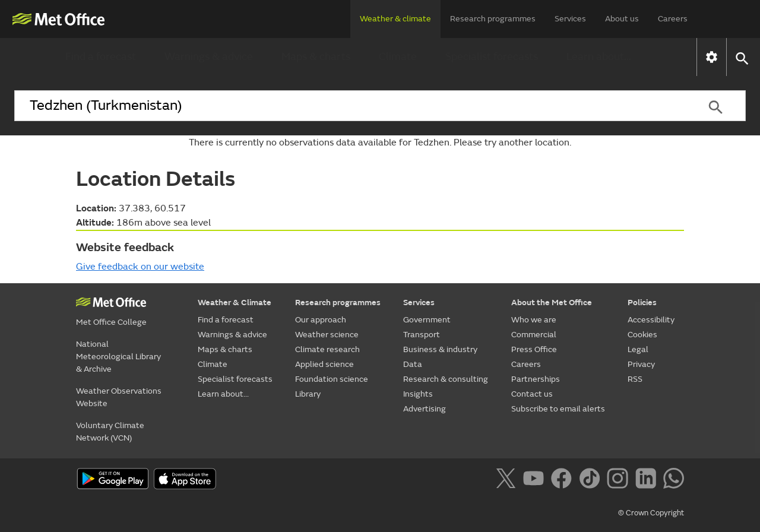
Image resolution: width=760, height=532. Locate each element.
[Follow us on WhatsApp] (674, 480)
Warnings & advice (209, 57)
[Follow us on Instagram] (620, 480)
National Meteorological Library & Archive (118, 357)
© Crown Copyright (651, 513)
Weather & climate (395, 19)
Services (570, 19)
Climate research (327, 349)
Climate (398, 57)
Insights (418, 394)
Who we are (534, 320)
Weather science (327, 335)
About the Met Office (552, 303)
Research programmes (493, 19)
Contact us (532, 394)
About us (622, 19)
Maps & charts (316, 57)
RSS (635, 379)
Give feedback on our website (140, 267)
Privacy (641, 364)
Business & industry (440, 349)
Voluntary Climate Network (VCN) (110, 432)
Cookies (642, 335)
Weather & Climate (235, 303)
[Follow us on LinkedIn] (648, 480)
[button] (741, 57)
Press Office (534, 349)
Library (308, 394)
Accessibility (651, 320)
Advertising (425, 409)
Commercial (534, 335)
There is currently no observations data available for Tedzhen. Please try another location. (380, 142)
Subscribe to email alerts (558, 409)
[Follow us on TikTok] (592, 480)
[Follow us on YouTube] (536, 480)
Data (413, 364)
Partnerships (536, 379)
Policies (642, 303)
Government (427, 320)
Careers (673, 19)
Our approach (321, 320)
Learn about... (599, 57)
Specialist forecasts (492, 57)
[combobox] (350, 106)
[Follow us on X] (508, 480)
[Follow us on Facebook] (564, 480)
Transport (422, 335)
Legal (638, 349)
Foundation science (332, 379)
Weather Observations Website (119, 397)
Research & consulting (446, 379)
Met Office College (111, 322)
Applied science (324, 364)
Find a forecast (101, 57)
